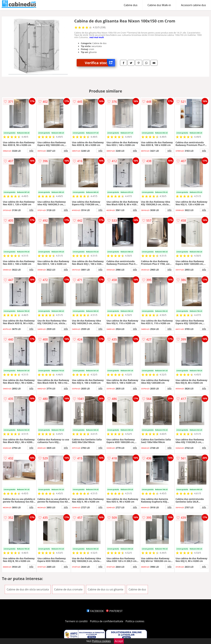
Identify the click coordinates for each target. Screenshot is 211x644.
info (31, 151)
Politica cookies (135, 621)
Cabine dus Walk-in (159, 5)
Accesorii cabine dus (193, 5)
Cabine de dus (137, 589)
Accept (119, 641)
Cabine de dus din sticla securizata (28, 589)
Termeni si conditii (76, 621)
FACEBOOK (95, 611)
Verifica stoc (100, 63)
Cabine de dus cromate (68, 589)
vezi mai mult (97, 37)
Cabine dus (131, 5)
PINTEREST (114, 611)
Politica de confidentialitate (107, 621)
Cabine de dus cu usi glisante (106, 589)
